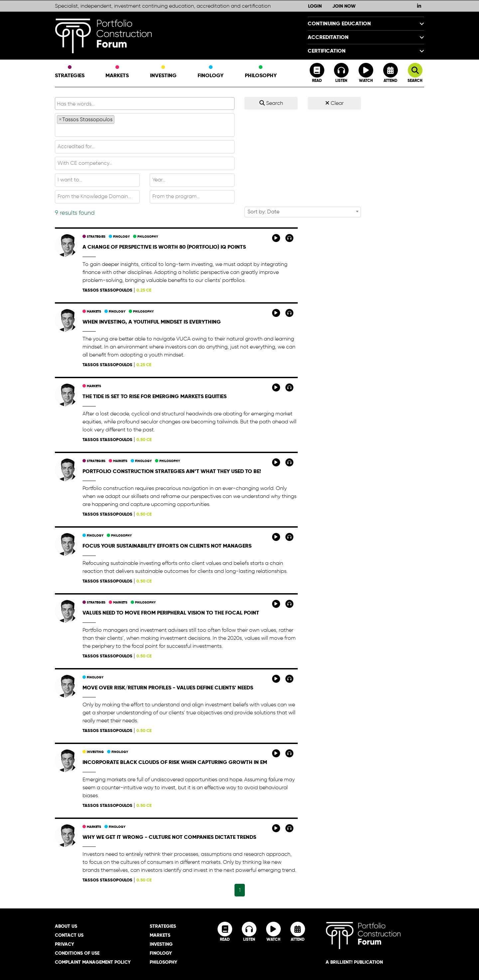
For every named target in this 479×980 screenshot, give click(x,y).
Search (271, 103)
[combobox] (145, 125)
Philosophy (261, 72)
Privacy (65, 944)
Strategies (70, 72)
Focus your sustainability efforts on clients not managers (167, 546)
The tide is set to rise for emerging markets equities (155, 396)
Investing (163, 72)
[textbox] (145, 130)
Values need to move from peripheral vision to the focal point (171, 613)
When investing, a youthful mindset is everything (152, 322)
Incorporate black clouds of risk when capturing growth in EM (175, 762)
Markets (117, 72)
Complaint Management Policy (93, 962)
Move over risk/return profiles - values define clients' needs (168, 688)
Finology (211, 72)
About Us (66, 926)
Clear (334, 103)
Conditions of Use (77, 953)
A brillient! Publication (354, 962)
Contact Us (69, 935)
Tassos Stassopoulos (107, 290)
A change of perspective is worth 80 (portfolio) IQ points (164, 247)
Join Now (344, 6)
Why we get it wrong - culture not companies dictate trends (169, 837)
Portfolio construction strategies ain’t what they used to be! (172, 471)
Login (315, 6)
